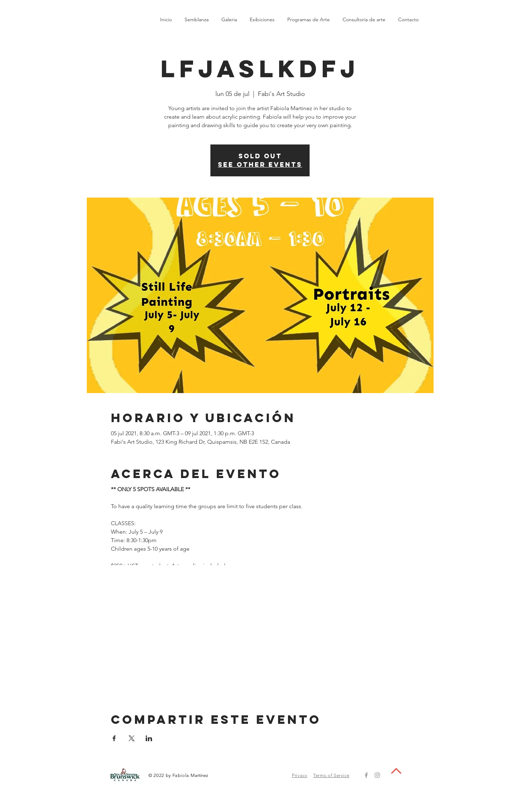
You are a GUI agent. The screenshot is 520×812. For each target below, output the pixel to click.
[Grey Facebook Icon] (366, 775)
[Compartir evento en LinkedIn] (149, 738)
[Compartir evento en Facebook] (114, 738)
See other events (260, 164)
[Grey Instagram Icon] (377, 775)
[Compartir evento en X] (132, 738)
